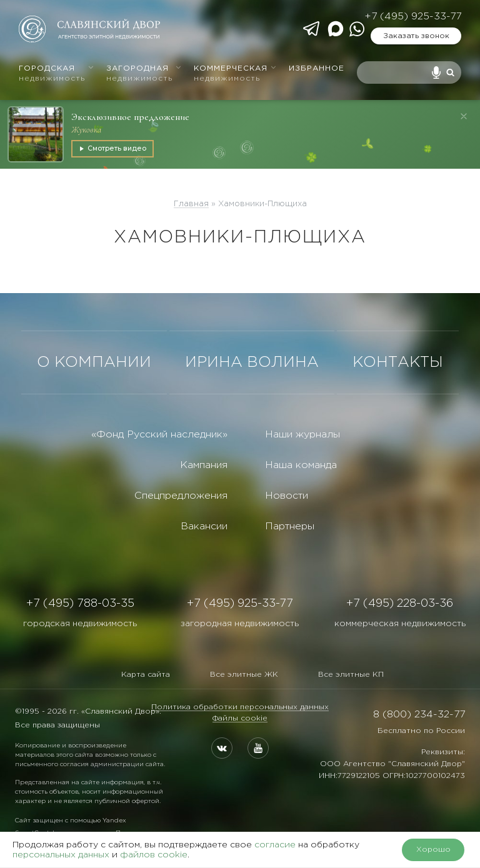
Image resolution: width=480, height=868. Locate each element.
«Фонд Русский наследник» (159, 435)
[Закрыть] (464, 116)
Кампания (204, 465)
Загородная (144, 73)
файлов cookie (154, 855)
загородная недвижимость (240, 624)
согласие (275, 845)
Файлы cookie (240, 718)
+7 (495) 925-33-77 (413, 17)
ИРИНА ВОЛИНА (252, 362)
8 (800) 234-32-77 (419, 715)
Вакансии (204, 526)
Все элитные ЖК (244, 675)
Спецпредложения (181, 496)
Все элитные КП (351, 675)
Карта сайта (146, 675)
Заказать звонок (416, 36)
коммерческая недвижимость (400, 624)
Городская (57, 73)
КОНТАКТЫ (398, 362)
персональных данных (61, 855)
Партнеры (290, 526)
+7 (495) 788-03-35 (80, 604)
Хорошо (433, 850)
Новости (287, 496)
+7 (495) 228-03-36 (400, 604)
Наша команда (301, 465)
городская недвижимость (80, 624)
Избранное (317, 68)
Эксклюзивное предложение (130, 117)
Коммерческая (235, 73)
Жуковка (86, 130)
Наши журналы (302, 435)
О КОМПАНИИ (94, 362)
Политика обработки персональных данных (240, 707)
